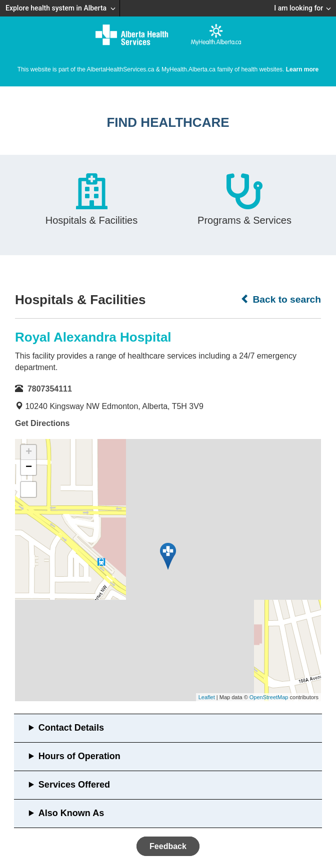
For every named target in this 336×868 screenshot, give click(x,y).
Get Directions (42, 423)
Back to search (281, 299)
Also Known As (71, 813)
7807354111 (50, 389)
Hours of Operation (79, 756)
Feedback (168, 846)
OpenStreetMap (269, 697)
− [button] (29, 467)
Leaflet (207, 697)
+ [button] (29, 452)
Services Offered (74, 785)
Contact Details (71, 728)
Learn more (302, 69)
